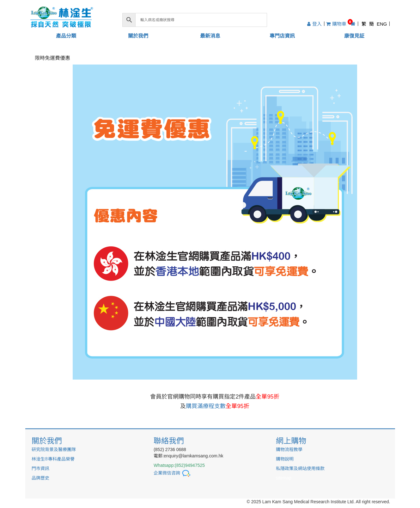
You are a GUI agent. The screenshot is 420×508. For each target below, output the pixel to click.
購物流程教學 (289, 449)
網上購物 (291, 441)
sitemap (284, 478)
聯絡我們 (169, 441)
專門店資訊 (282, 36)
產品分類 (66, 36)
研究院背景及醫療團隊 (54, 449)
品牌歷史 (40, 478)
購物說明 (285, 459)
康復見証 (354, 36)
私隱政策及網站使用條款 (300, 468)
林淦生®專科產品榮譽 (53, 459)
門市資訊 (40, 468)
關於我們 (138, 36)
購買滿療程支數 (217, 406)
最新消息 (210, 36)
